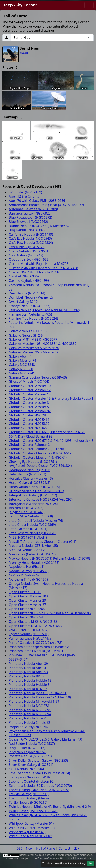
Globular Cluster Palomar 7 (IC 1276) (36, 449)
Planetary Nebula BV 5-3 (27, 676)
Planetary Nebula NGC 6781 (30, 706)
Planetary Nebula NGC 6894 (30, 714)
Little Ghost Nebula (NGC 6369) (32, 525)
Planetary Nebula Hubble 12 (30, 680)
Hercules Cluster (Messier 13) (31, 478)
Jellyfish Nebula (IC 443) (27, 512)
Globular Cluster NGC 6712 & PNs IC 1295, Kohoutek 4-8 (51, 441)
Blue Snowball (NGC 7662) (28, 222)
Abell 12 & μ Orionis (24, 196)
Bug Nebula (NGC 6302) (27, 230)
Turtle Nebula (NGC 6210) (28, 802)
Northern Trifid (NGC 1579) (29, 579)
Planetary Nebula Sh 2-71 (28, 718)
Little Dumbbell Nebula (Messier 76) (36, 521)
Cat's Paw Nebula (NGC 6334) (31, 243)
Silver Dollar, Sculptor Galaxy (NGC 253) (38, 760)
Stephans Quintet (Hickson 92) (32, 781)
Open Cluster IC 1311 (25, 592)
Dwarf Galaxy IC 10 (23, 302)
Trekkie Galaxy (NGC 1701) (29, 794)
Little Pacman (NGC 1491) (28, 529)
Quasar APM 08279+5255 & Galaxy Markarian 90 (45, 739)
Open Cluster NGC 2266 (27, 609)
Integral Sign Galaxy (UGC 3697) (33, 495)
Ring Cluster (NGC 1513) (27, 748)
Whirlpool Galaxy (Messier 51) (31, 823)
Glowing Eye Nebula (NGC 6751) (33, 462)
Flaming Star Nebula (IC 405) (30, 314)
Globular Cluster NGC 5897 (29, 424)
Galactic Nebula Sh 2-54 (27, 335)
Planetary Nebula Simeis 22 (30, 722)
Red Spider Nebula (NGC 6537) (32, 744)
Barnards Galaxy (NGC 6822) (30, 213)
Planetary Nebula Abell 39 (28, 664)
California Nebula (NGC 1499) (31, 234)
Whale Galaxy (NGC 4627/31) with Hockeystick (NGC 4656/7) (48, 817)
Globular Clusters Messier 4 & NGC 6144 (39, 457)
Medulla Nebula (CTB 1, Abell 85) (33, 546)
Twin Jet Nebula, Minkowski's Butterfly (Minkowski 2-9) (50, 807)
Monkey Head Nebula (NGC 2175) (34, 563)
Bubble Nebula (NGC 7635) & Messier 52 (39, 226)
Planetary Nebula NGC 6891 (30, 710)
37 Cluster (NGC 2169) (25, 192)
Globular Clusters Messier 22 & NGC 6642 (40, 453)
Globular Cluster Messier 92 (30, 411)
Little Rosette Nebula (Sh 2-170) (33, 533)
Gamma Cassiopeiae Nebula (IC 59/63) (38, 377)
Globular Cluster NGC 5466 (29, 420)
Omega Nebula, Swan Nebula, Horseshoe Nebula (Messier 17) (46, 586)
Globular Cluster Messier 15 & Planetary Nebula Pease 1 (51, 398)
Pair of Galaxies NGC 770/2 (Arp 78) (35, 643)
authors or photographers (60, 855)
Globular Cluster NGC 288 (28, 415)
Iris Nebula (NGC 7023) (26, 508)
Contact (64, 848)
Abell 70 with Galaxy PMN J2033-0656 (37, 201)
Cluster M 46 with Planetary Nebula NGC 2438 (43, 268)
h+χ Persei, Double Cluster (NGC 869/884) (40, 466)
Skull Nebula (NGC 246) (26, 769)
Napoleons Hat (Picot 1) (27, 567)
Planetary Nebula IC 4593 (28, 689)
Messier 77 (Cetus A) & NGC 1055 (34, 554)
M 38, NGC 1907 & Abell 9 (28, 537)
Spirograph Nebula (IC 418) (29, 777)
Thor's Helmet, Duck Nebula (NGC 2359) (39, 790)
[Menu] (89, 5)
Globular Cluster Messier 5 (29, 407)
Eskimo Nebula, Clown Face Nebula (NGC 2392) (44, 310)
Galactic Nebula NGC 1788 (29, 331)
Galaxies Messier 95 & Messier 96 (34, 352)
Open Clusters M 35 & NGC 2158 (33, 622)
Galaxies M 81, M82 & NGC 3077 (33, 339)
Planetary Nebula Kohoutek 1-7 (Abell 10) (40, 697)
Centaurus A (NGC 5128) (27, 247)
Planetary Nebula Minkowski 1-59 (34, 701)
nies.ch (24, 53)
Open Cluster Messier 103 (28, 596)
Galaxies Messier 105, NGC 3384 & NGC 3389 (43, 344)
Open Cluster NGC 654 (26, 617)
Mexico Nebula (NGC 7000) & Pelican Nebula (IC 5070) (49, 558)
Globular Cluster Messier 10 (30, 386)
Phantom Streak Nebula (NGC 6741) (36, 651)
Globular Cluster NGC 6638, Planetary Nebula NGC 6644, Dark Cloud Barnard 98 (47, 434)
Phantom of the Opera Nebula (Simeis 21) (40, 647)
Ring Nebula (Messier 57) (28, 752)
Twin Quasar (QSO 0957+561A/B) (34, 811)
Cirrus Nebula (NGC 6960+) (29, 251)
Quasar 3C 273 (20, 735)
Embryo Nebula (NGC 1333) (30, 306)
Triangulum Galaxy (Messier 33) (33, 798)
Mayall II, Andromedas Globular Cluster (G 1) (43, 542)
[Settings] (77, 849)
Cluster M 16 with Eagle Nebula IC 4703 (39, 264)
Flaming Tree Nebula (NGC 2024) (33, 318)
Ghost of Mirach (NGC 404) (29, 381)
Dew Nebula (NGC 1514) (27, 293)
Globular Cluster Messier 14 (30, 394)
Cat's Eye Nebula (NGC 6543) (30, 238)
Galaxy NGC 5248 (22, 365)
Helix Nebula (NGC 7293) (27, 474)
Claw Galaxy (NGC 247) (26, 255)
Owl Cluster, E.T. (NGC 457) (29, 630)
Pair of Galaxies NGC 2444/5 (30, 638)
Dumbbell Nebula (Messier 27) (32, 297)
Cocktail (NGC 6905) (24, 276)
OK (90, 863)
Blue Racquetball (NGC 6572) (30, 217)
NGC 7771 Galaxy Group (27, 575)
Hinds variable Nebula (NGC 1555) (34, 487)
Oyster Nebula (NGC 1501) (29, 634)
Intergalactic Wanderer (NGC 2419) (35, 504)
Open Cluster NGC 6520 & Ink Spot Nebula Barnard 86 (50, 613)
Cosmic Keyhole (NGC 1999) (30, 280)
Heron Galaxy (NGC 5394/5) (30, 483)
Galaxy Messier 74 (23, 360)
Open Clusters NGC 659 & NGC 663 (35, 626)
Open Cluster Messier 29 (27, 600)
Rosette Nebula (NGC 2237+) (30, 756)
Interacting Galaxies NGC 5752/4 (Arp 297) (41, 499)
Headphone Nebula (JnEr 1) (29, 470)
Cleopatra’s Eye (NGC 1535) (29, 259)
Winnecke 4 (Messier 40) (27, 832)
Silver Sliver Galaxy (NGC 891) (31, 765)
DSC (19, 848)
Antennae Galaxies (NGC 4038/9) (33, 209)
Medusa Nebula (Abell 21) (28, 550)
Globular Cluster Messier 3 (29, 403)
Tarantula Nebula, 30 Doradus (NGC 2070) (40, 786)
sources (39, 855)
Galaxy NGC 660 (21, 369)
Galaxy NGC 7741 (22, 373)
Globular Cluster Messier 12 (30, 390)
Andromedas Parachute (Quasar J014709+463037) (46, 205)
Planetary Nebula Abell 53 (28, 672)
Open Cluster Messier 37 (27, 605)
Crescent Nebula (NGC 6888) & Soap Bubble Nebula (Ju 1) (50, 287)
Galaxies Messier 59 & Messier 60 (34, 348)
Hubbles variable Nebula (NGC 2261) (36, 491)
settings (82, 863)
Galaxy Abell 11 (20, 356)
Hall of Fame (46, 848)
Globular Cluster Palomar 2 (29, 445)
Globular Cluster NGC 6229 (29, 428)
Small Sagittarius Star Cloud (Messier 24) (39, 773)
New (29, 848)
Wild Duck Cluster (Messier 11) (32, 828)
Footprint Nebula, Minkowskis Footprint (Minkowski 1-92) (50, 325)
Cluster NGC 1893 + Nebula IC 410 (35, 272)
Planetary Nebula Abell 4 (27, 668)
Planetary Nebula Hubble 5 (29, 685)
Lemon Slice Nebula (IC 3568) (31, 516)
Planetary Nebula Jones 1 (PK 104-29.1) (38, 693)
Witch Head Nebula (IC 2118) (30, 836)
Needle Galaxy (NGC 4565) (29, 571)
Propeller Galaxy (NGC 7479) (30, 727)
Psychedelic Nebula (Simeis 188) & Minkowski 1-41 (47, 731)
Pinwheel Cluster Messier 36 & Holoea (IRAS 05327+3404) (42, 657)
